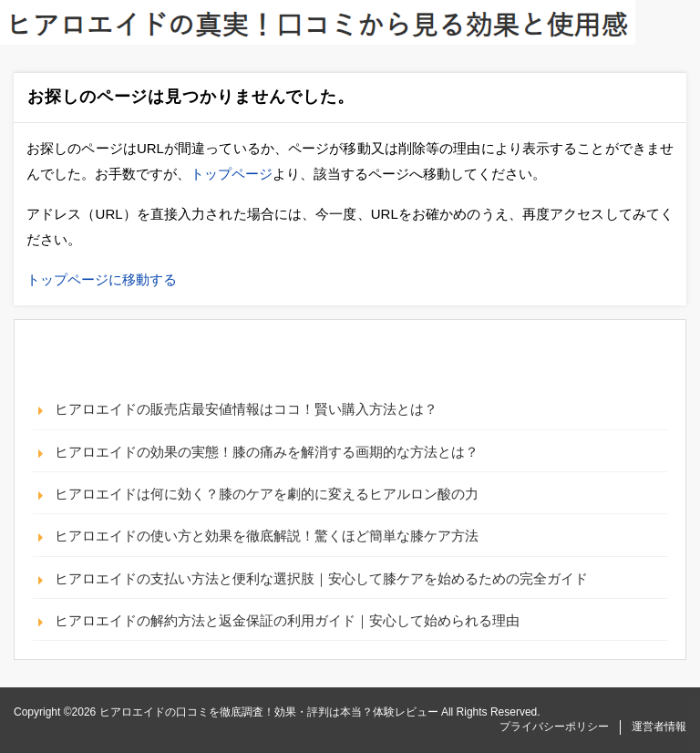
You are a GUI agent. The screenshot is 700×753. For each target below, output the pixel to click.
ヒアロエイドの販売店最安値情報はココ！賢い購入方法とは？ (246, 409)
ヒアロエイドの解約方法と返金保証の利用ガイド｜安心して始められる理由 (287, 620)
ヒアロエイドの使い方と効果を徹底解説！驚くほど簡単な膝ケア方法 (267, 536)
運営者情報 (659, 727)
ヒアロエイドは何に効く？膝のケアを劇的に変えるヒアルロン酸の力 (267, 494)
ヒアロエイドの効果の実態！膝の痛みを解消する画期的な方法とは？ (267, 452)
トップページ (232, 174)
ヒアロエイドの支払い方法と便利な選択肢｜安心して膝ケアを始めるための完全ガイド (321, 578)
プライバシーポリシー (554, 727)
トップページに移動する (102, 279)
